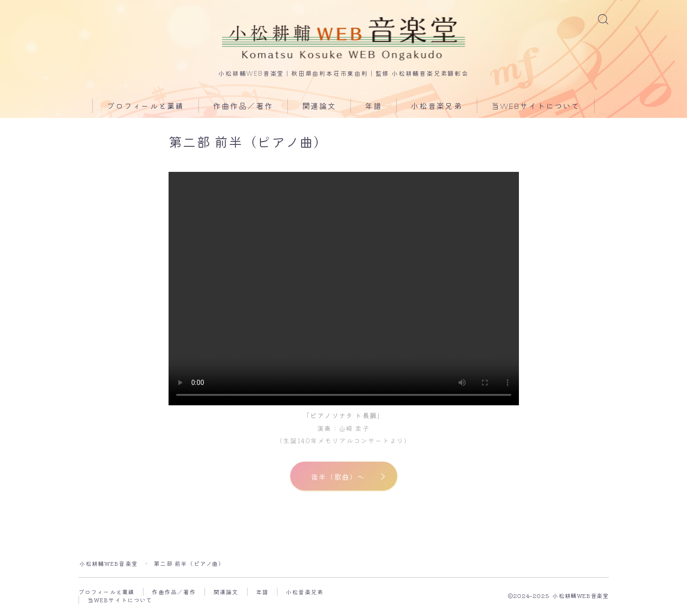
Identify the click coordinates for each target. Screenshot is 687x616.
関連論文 (319, 107)
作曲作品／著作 (243, 107)
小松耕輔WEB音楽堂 (109, 566)
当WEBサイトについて (536, 107)
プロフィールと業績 (146, 107)
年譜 (374, 107)
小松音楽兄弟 (437, 107)
